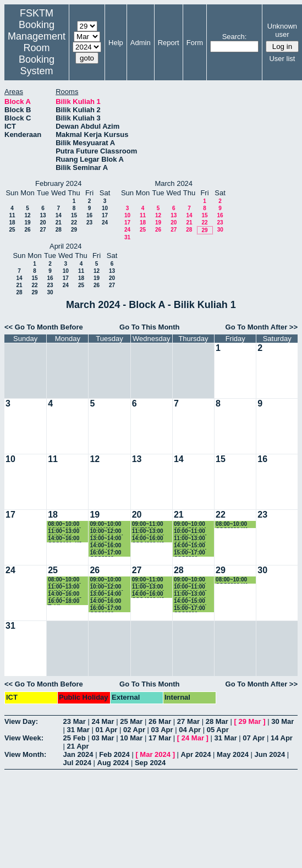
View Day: (21, 721)
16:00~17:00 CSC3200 (105, 553)
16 (89, 215)
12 (27, 215)
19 (27, 223)
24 (105, 223)
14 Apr (282, 738)
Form (195, 43)
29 (74, 230)
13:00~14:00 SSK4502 (105, 539)
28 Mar (217, 721)
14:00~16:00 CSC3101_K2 (65, 539)
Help (116, 43)
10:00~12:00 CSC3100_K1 (107, 532)
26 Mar (160, 721)
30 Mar (282, 721)
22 (74, 223)
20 (43, 223)
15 (74, 215)
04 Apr (190, 730)
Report (169, 43)
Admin (141, 43)
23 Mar (75, 721)
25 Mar (131, 721)
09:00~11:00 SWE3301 (148, 524)
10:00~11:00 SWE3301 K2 (191, 532)
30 (220, 230)
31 (127, 237)
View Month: (25, 754)
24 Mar (103, 721)
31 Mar (78, 730)
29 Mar (249, 721)
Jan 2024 (78, 754)
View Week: (24, 738)
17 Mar (160, 738)
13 (43, 215)
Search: (235, 37)
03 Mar (103, 738)
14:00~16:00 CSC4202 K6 (148, 539)
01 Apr (106, 730)
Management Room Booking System (37, 54)
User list (282, 59)
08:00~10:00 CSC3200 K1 (232, 524)
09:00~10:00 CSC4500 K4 (190, 524)
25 (12, 230)
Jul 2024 (77, 763)
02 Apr (134, 730)
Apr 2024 (196, 754)
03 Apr (162, 730)
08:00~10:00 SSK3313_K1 (65, 524)
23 (89, 223)
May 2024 (233, 754)
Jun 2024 (270, 754)
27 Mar (188, 721)
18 (12, 223)
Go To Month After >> (262, 327)
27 (43, 230)
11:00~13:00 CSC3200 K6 (190, 539)
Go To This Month (150, 327)
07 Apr (254, 738)
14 (59, 215)
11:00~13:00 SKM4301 (64, 532)
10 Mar (131, 738)
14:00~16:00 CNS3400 (105, 546)
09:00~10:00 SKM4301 (105, 524)
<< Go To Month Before (44, 327)
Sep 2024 (150, 763)
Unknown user (282, 30)
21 (59, 223)
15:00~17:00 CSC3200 (190, 553)
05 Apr (218, 730)
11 (12, 215)
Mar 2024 (155, 754)
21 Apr (78, 746)
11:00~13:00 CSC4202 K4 (148, 532)
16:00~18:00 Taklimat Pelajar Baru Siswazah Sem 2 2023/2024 (67, 601)
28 (59, 230)
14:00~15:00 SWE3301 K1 (191, 546)
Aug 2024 (113, 763)
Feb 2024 (114, 754)
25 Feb (75, 738)
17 (105, 215)
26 (27, 230)
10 (105, 208)
